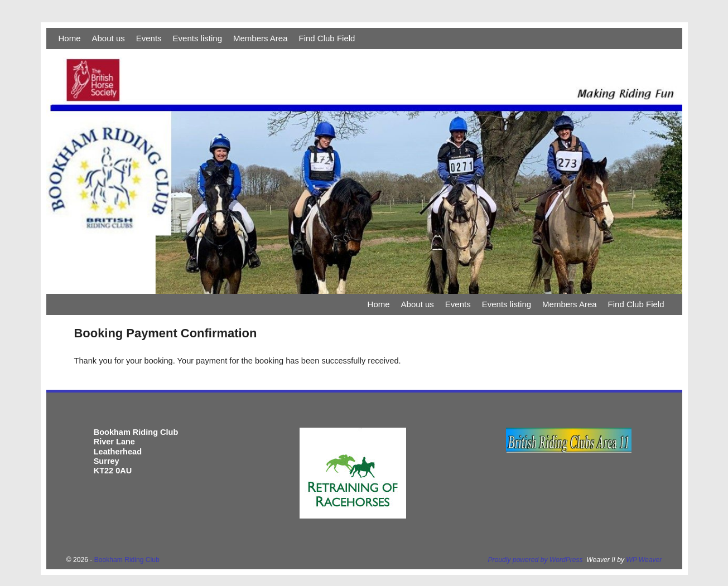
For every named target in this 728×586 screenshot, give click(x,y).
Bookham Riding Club (127, 560)
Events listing (197, 38)
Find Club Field (327, 38)
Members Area (261, 38)
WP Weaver (644, 560)
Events (149, 38)
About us (109, 38)
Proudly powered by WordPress (536, 560)
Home (70, 38)
